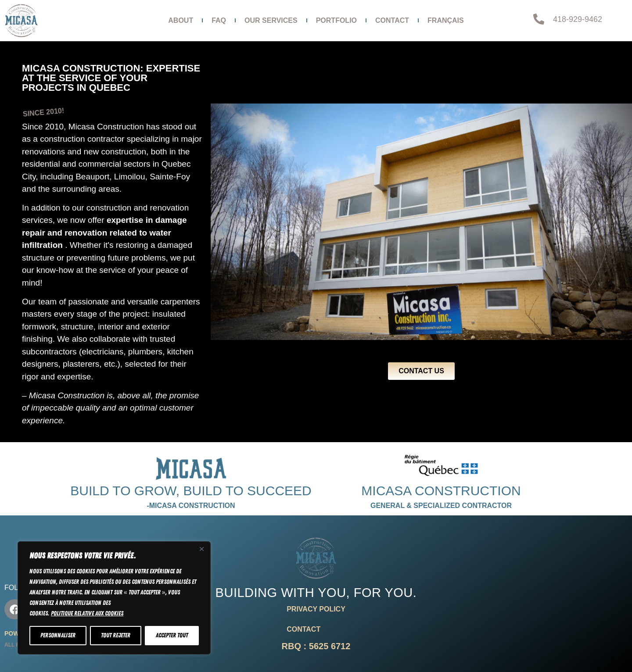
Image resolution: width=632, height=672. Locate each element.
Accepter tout (172, 635)
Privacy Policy (316, 609)
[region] (114, 598)
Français (446, 20)
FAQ (219, 20)
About (181, 20)
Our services (271, 20)
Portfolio (336, 20)
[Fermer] (201, 549)
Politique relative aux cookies (87, 613)
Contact (392, 20)
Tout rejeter (116, 635)
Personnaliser (58, 635)
